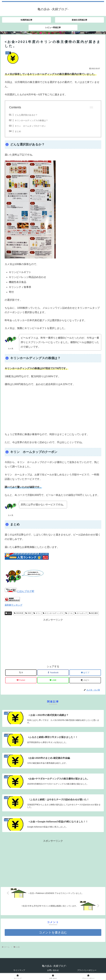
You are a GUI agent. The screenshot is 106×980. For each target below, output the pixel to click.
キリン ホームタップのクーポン (30, 126)
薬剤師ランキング (14, 605)
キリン (37, 613)
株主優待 (94, 613)
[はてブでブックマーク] (85, 673)
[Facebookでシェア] (53, 673)
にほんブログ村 (19, 591)
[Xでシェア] (21, 673)
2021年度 (19, 613)
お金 (8, 613)
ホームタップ (81, 613)
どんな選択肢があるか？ (26, 115)
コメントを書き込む (53, 933)
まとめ (18, 131)
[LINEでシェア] (53, 680)
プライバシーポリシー (87, 970)
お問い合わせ (53, 970)
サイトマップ (19, 970)
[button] (85, 680)
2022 (28, 613)
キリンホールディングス (53, 613)
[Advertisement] (53, 409)
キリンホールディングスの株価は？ (31, 120)
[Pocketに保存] (21, 680)
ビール (69, 613)
